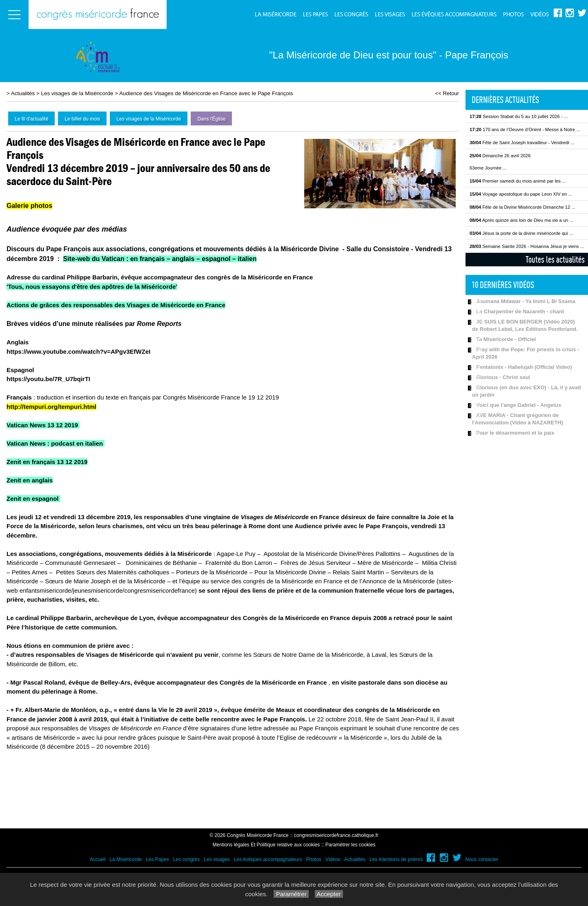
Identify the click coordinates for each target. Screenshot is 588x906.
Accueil (98, 859)
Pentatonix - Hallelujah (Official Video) (524, 367)
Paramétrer (291, 894)
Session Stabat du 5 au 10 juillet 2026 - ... (519, 116)
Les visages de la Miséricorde (77, 93)
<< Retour (447, 93)
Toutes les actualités (555, 259)
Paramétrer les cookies (351, 845)
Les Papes (315, 15)
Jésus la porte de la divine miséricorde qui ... (521, 233)
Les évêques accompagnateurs (454, 15)
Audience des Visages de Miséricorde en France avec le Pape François (206, 93)
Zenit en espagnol (33, 499)
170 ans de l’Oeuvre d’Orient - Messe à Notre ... (525, 129)
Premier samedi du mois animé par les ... (518, 181)
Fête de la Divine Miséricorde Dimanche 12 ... (522, 207)
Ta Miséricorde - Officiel (506, 339)
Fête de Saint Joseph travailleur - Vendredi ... (522, 143)
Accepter (329, 894)
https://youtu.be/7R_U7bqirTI (49, 379)
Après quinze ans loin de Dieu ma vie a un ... (521, 220)
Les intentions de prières (396, 859)
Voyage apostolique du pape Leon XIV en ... (521, 194)
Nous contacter (482, 859)
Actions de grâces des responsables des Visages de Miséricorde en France (116, 305)
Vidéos (540, 15)
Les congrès (351, 15)
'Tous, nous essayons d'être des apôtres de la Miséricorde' (92, 287)
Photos (513, 15)
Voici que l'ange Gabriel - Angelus (519, 405)
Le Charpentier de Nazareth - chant (520, 311)
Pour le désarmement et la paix (515, 433)
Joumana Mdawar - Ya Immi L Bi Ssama (526, 301)
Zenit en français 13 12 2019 (47, 462)
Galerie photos (29, 206)
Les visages (390, 15)
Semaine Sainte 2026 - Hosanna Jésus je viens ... (527, 246)
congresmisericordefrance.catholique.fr (336, 835)
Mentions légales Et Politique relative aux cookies (266, 845)
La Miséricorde (276, 15)
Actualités (23, 93)
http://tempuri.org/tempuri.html (51, 407)
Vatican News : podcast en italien (55, 443)
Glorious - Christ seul (503, 377)
